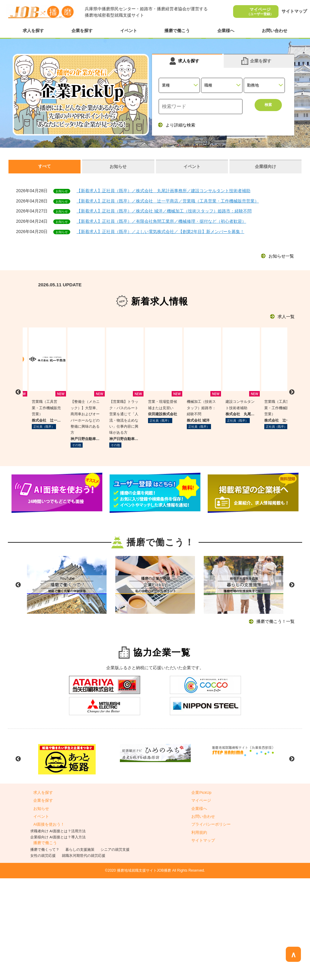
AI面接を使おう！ (49, 926)
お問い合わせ (275, 31)
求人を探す (33, 31)
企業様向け (265, 166)
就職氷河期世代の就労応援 (84, 957)
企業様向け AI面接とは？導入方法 (58, 939)
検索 (268, 107)
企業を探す (82, 31)
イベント (129, 31)
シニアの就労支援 (115, 951)
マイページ (260, 11)
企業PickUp (201, 894)
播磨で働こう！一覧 (275, 723)
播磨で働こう (177, 31)
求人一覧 (286, 317)
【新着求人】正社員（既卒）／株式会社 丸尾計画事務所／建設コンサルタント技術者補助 (163, 191)
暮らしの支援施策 (80, 951)
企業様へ (226, 31)
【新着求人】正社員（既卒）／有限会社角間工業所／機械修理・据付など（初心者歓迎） (161, 221)
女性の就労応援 (43, 957)
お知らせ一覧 (281, 256)
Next (292, 687)
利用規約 (199, 934)
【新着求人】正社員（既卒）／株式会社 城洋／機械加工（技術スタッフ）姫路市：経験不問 (164, 211)
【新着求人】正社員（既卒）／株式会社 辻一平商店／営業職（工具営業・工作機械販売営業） (168, 201)
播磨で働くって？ (45, 951)
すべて (45, 166)
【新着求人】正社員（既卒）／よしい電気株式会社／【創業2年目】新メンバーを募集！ (160, 232)
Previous (18, 687)
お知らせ (118, 166)
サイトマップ (294, 11)
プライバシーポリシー (211, 926)
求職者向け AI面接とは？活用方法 (58, 933)
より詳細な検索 (180, 125)
